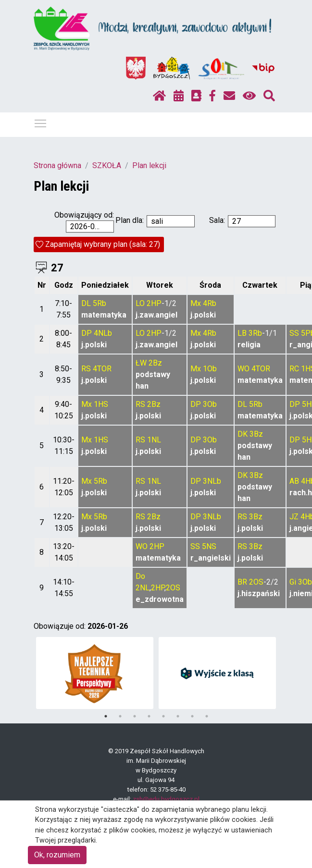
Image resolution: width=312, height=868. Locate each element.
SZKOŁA (107, 165)
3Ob (210, 404)
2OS (173, 588)
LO (140, 303)
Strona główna (57, 165)
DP (87, 333)
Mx (196, 303)
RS (86, 369)
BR (242, 582)
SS (294, 333)
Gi (293, 582)
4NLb (103, 333)
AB (294, 481)
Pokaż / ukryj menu (41, 122)
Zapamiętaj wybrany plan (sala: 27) (103, 244)
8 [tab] (207, 716)
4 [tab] (149, 716)
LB (242, 333)
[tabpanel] (95, 673)
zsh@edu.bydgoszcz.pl (166, 799)
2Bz (155, 363)
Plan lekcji (149, 165)
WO (243, 369)
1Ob (210, 369)
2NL (143, 588)
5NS (209, 546)
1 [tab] (106, 716)
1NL (154, 440)
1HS (101, 404)
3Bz (256, 434)
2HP (154, 303)
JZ (294, 517)
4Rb (210, 303)
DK (243, 434)
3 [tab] (135, 716)
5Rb (100, 303)
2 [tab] (120, 716)
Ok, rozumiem (57, 855)
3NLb (212, 481)
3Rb (255, 333)
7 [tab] (192, 716)
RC (294, 369)
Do (140, 576)
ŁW (141, 363)
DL (86, 303)
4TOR (102, 369)
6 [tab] (178, 716)
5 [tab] (163, 716)
